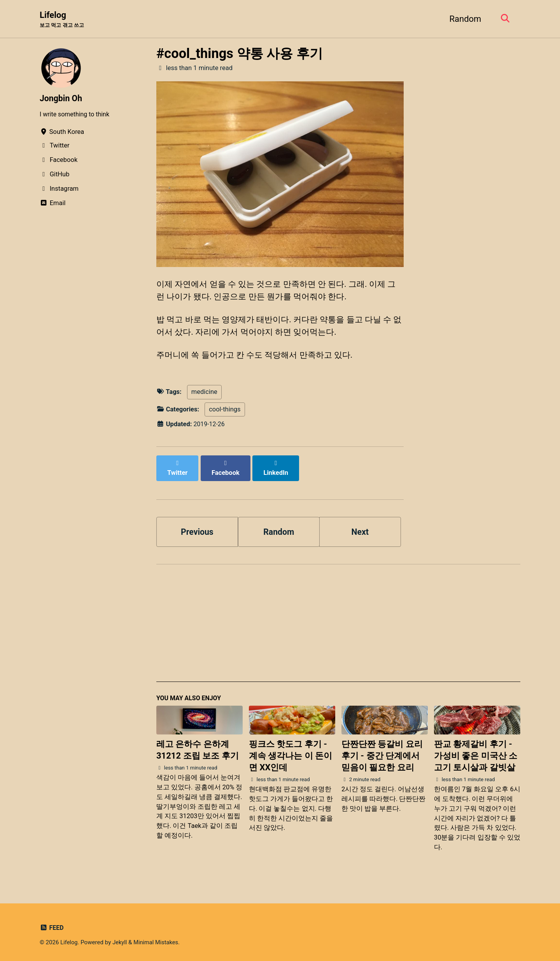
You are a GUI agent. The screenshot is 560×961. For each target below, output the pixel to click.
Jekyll (121, 939)
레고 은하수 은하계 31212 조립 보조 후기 (198, 747)
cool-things (225, 413)
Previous (197, 527)
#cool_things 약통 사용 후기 (240, 54)
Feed (52, 925)
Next (360, 527)
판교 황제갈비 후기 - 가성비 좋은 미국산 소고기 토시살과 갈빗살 (476, 753)
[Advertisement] (338, 623)
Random (464, 19)
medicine (204, 396)
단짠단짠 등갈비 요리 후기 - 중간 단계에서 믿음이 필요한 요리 (382, 753)
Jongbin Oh (62, 99)
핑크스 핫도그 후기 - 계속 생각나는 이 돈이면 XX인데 (290, 753)
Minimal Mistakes (158, 939)
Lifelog (63, 20)
